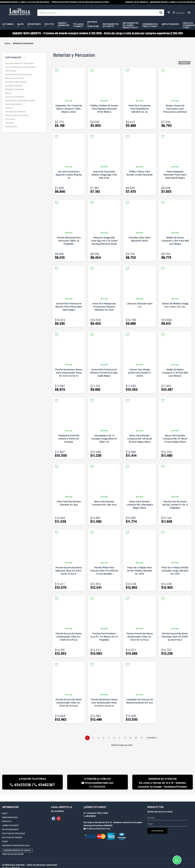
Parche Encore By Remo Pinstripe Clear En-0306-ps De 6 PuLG (175, 637)
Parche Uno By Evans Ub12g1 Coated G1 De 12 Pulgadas (175, 505)
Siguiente (152, 738)
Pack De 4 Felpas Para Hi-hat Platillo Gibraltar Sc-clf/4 (140, 571)
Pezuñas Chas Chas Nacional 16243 (140, 239)
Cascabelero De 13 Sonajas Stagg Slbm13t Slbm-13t (104, 439)
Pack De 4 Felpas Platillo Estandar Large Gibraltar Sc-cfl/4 (175, 571)
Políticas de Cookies (12, 831)
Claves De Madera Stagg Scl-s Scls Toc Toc (175, 305)
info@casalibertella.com (97, 783)
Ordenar (184, 63)
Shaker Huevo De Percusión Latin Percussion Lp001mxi (175, 109)
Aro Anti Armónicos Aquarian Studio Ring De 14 (69, 175)
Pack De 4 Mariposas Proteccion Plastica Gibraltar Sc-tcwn (104, 307)
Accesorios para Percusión (18, 75)
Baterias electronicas (16, 82)
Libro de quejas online (13, 848)
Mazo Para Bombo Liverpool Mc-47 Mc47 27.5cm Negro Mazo (175, 439)
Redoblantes (11, 127)
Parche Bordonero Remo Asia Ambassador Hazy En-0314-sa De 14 (104, 703)
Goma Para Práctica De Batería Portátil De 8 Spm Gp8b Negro (104, 373)
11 (142, 738)
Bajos (21, 24)
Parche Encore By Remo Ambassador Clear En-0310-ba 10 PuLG (69, 703)
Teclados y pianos (78, 25)
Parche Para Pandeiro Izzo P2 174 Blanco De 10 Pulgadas (104, 637)
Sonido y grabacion (63, 24)
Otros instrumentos (15, 97)
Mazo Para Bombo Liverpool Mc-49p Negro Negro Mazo (140, 505)
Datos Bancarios (10, 823)
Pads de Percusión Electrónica (20, 101)
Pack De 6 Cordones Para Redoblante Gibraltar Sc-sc (140, 109)
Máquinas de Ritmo (14, 89)
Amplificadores (170, 24)
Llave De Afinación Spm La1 (140, 305)
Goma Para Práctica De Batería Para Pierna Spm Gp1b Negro (69, 307)
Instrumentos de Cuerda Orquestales (131, 25)
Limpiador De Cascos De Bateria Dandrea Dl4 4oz (140, 701)
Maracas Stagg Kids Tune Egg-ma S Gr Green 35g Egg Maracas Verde (104, 241)
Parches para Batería (16, 112)
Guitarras (8, 24)
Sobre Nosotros (10, 811)
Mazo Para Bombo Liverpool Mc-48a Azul (104, 503)
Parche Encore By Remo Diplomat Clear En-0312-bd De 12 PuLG (69, 571)
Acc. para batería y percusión (19, 63)
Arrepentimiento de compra (17, 844)
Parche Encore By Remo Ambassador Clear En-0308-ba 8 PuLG (69, 637)
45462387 (44, 785)
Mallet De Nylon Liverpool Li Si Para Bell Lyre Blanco (175, 373)
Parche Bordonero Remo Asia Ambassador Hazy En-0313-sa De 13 (69, 373)
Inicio (7, 43)
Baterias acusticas (15, 78)
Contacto (7, 815)
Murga (8, 93)
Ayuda (5, 835)
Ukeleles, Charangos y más (189, 25)
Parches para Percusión (17, 115)
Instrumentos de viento (111, 25)
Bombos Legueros (14, 86)
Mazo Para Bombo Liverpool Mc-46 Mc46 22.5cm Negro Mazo (140, 439)
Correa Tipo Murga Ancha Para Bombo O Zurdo (140, 373)
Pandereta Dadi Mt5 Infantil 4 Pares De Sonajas (69, 439)
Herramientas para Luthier (150, 25)
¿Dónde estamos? (10, 819)
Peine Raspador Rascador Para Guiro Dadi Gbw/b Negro (175, 175)
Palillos (9, 108)
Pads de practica (13, 104)
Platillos (9, 123)
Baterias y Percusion (93, 24)
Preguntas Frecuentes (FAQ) (16, 839)
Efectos (49, 24)
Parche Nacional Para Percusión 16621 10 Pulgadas (69, 241)
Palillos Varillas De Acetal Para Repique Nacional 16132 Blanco (104, 109)
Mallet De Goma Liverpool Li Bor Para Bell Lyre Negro (175, 241)
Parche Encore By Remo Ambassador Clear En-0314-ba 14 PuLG (140, 637)
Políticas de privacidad (13, 827)
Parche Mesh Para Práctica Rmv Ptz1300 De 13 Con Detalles (104, 571)
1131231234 (97, 787)
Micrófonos (34, 24)
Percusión (10, 119)
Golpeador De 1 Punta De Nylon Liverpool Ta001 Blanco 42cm (69, 109)
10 (136, 738)
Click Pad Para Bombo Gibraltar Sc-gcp (69, 503)
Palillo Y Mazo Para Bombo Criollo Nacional (140, 173)
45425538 (21, 785)
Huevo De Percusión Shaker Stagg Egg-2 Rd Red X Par (104, 175)
